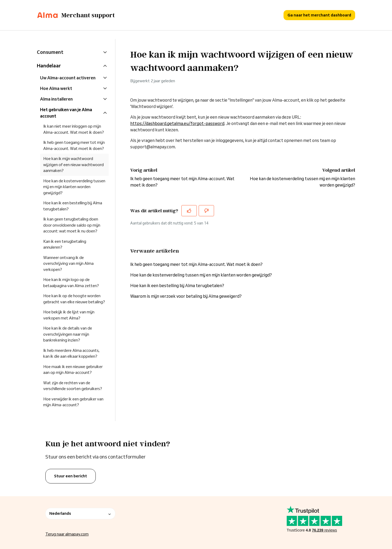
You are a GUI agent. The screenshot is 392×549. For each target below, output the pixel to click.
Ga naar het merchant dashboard (319, 15)
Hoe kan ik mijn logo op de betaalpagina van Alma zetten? (71, 283)
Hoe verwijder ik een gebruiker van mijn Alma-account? (73, 402)
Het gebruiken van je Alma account (66, 113)
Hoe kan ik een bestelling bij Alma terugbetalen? (177, 286)
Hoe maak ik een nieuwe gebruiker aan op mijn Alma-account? (73, 370)
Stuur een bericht (71, 476)
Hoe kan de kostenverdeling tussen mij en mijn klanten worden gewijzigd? (201, 275)
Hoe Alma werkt (56, 88)
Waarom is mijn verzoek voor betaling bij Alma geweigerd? (186, 296)
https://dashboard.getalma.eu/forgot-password (177, 123)
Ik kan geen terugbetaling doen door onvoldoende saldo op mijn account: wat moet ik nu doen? (72, 225)
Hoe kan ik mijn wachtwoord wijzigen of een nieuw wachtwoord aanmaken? (73, 165)
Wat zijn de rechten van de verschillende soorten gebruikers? (73, 386)
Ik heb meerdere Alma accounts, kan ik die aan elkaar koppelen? (71, 353)
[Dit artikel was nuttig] (189, 211)
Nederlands (80, 513)
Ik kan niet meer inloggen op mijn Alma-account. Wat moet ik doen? (74, 129)
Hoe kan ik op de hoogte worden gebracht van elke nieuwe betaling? (74, 299)
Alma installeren (56, 99)
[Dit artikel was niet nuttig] (206, 211)
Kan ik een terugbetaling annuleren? (65, 244)
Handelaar (49, 66)
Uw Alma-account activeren (68, 78)
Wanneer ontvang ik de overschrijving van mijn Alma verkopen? (68, 263)
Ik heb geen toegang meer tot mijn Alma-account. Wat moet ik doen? (196, 264)
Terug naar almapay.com (67, 534)
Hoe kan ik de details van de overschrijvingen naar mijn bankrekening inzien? (68, 334)
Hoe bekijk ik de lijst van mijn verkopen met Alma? (69, 315)
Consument (50, 52)
